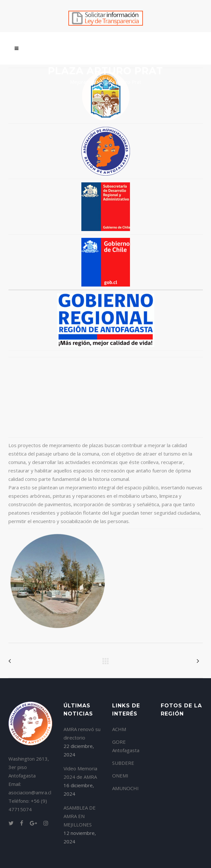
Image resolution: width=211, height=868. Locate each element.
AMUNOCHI (125, 788)
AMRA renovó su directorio (82, 733)
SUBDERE (123, 763)
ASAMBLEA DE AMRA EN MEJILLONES (80, 816)
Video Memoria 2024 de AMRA (80, 773)
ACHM (119, 729)
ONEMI (120, 776)
